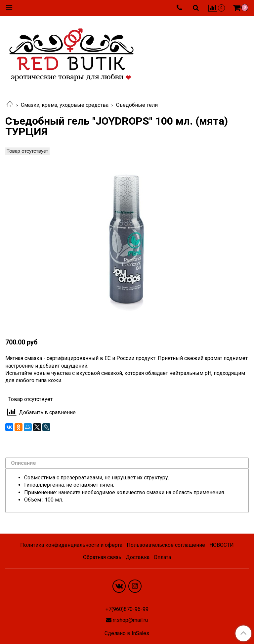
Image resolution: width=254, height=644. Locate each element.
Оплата (162, 557)
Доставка (138, 557)
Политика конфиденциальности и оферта (71, 545)
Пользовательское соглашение (166, 545)
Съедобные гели (137, 105)
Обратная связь (102, 557)
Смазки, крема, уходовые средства (65, 105)
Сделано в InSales (127, 633)
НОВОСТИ (222, 545)
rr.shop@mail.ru (130, 620)
